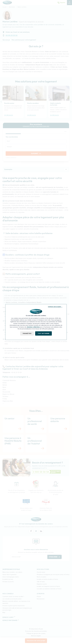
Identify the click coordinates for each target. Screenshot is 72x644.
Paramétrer (27, 333)
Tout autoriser (43, 333)
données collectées (33, 327)
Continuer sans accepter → (55, 307)
